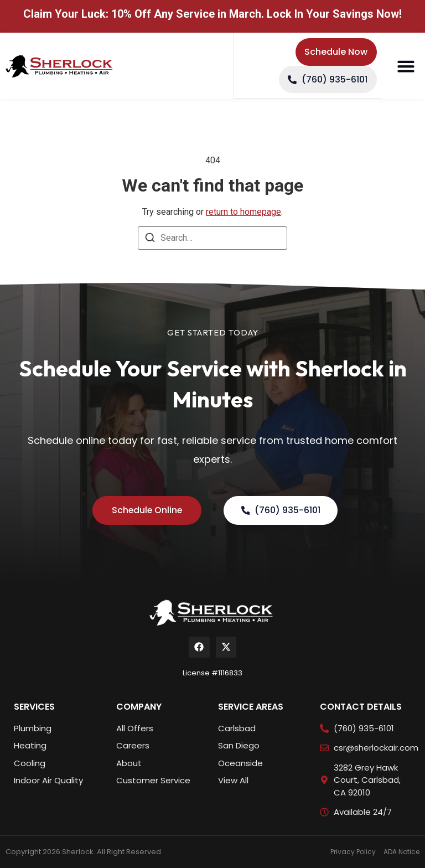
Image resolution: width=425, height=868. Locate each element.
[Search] (150, 239)
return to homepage (243, 212)
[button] (406, 66)
